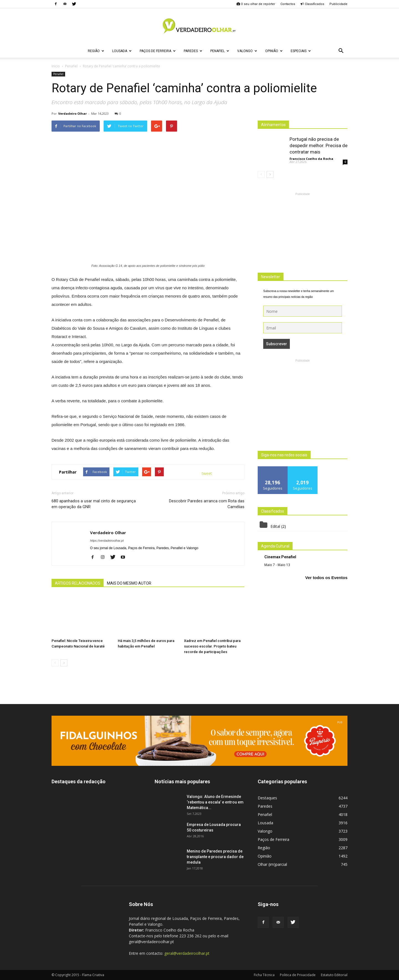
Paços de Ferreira (158, 51)
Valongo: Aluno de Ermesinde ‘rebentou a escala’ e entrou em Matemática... (215, 802)
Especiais (301, 51)
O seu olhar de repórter (256, 4)
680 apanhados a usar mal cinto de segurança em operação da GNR (94, 504)
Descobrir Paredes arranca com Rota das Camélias (207, 504)
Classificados (312, 4)
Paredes (193, 51)
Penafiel (220, 51)
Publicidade (338, 4)
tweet (207, 473)
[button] (341, 51)
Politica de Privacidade (298, 975)
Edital (275, 526)
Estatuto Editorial (334, 975)
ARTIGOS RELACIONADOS (78, 583)
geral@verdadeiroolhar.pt (187, 953)
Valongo (247, 51)
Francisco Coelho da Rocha (311, 159)
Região (96, 51)
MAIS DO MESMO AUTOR (129, 583)
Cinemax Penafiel (280, 557)
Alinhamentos (273, 125)
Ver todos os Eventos (326, 578)
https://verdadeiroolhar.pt (107, 541)
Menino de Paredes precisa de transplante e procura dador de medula (215, 857)
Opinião (274, 51)
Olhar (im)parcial (272, 864)
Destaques (267, 798)
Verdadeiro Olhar (72, 113)
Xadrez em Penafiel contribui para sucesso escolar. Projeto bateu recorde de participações (212, 646)
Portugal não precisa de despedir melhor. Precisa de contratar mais (319, 145)
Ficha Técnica (264, 975)
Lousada (122, 51)
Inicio (56, 66)
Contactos (288, 4)
